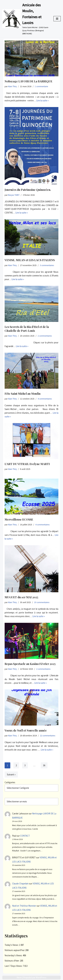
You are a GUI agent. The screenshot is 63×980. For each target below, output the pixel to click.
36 (44, 765)
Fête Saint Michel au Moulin (23, 394)
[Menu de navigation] (57, 19)
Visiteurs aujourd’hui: (15, 950)
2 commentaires (45, 336)
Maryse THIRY (14, 195)
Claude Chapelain (20, 884)
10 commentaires (42, 602)
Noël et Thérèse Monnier (24, 906)
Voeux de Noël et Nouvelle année (26, 730)
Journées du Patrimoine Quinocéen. (28, 190)
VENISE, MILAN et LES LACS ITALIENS (30, 260)
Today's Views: (12, 945)
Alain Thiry (12, 86)
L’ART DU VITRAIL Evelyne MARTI (27, 464)
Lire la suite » (42, 100)
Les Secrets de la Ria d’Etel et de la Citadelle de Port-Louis (27, 329)
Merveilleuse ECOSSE (19, 519)
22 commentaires (48, 736)
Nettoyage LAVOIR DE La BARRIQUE (28, 81)
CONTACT (25, 836)
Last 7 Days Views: (14, 966)
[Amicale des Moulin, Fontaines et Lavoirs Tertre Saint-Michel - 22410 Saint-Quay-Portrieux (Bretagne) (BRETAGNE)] (26, 19)
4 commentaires (45, 399)
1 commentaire (41, 86)
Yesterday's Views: (14, 955)
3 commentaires (47, 265)
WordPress (41, 977)
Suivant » (11, 774)
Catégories (10, 782)
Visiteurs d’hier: (12, 961)
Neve (19, 977)
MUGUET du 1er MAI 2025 (21, 597)
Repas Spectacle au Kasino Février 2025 (30, 664)
